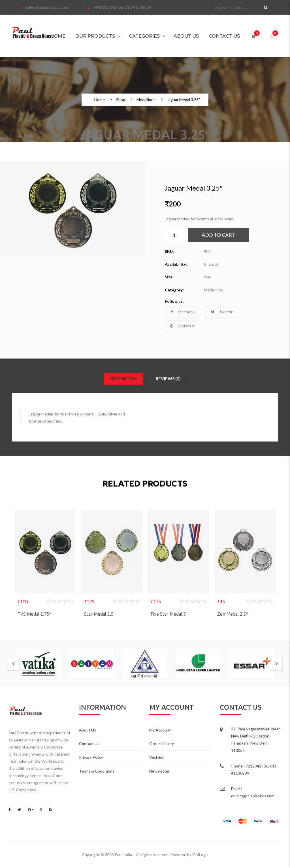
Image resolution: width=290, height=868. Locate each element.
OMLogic (200, 855)
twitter (222, 312)
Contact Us (224, 36)
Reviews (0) (168, 379)
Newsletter (159, 771)
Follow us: (174, 301)
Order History (162, 744)
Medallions (146, 100)
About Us (186, 36)
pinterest (183, 326)
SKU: (169, 251)
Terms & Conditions (97, 771)
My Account (160, 730)
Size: (169, 277)
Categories (144, 36)
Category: (174, 290)
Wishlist (156, 757)
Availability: (176, 264)
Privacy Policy (91, 757)
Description (123, 379)
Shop (121, 100)
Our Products (95, 36)
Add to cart (218, 235)
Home (58, 36)
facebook (183, 312)
